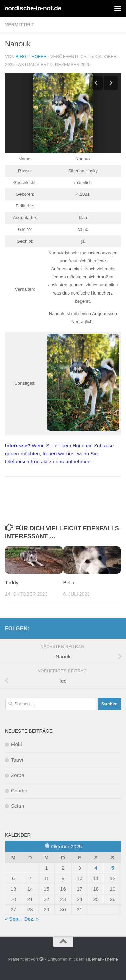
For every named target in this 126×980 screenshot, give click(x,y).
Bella (69, 582)
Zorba (18, 775)
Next (111, 83)
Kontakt (39, 462)
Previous (96, 83)
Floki (16, 744)
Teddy (12, 582)
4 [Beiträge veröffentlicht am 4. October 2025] (96, 868)
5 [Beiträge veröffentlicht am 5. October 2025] (113, 868)
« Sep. (12, 919)
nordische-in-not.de (33, 8)
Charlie (19, 791)
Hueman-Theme (102, 959)
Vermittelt (20, 25)
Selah (17, 806)
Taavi (17, 760)
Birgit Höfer (31, 56)
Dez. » (31, 919)
